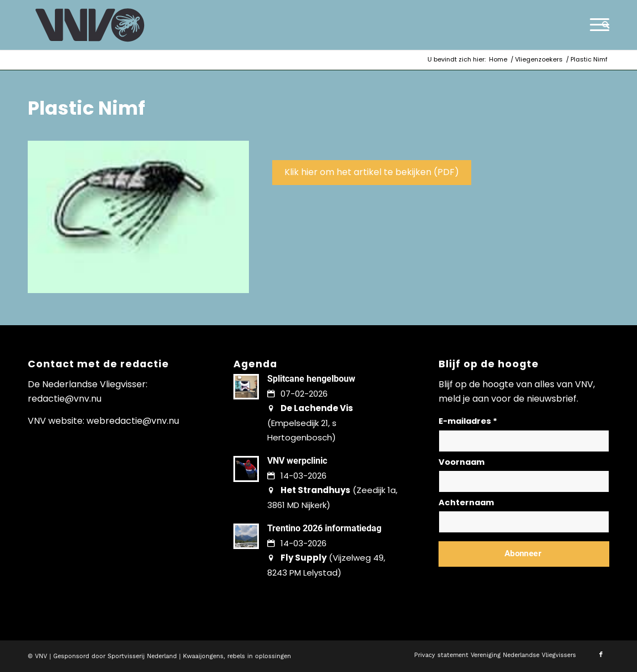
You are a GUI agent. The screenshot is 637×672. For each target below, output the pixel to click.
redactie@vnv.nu (65, 399)
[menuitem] (602, 25)
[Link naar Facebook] (601, 655)
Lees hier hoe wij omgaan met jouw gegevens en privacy (521, 580)
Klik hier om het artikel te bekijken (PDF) (372, 172)
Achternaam (466, 502)
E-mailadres (468, 421)
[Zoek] (602, 25)
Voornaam (462, 462)
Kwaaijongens (203, 656)
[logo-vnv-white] (90, 25)
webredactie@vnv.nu (133, 421)
